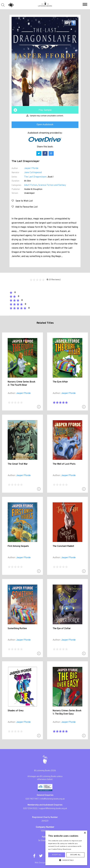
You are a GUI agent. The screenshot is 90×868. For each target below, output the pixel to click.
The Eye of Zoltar (62, 629)
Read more (67, 849)
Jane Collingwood (33, 173)
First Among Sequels (18, 546)
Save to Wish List (22, 201)
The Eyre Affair (60, 382)
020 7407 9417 (32, 799)
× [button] (85, 833)
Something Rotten (17, 629)
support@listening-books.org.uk (53, 809)
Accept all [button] (57, 855)
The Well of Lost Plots (64, 464)
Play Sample (45, 110)
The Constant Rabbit (63, 546)
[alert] (66, 848)
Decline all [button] (75, 855)
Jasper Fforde (31, 168)
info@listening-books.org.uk (53, 799)
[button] (85, 5)
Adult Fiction (31, 185)
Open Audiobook (45, 125)
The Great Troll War (18, 464)
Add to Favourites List (25, 207)
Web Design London (44, 863)
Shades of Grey (16, 711)
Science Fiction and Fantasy (52, 185)
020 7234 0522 (30, 809)
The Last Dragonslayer (35, 177)
